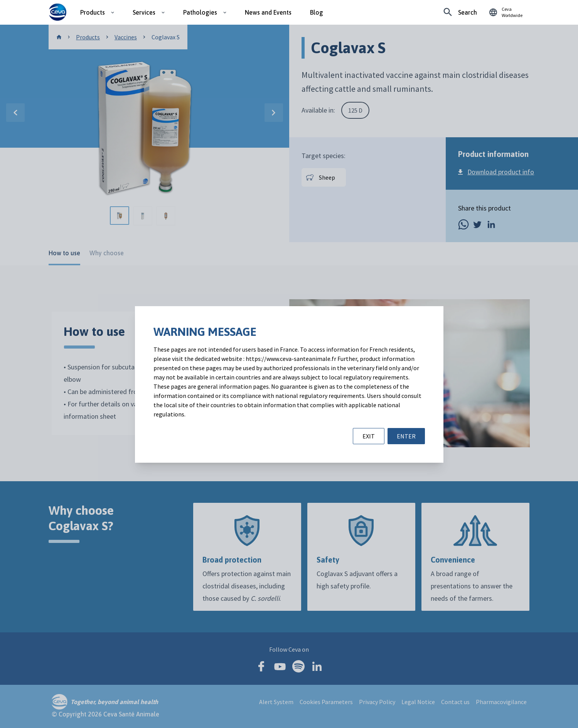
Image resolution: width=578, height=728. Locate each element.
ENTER (406, 436)
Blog (317, 12)
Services (144, 12)
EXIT (369, 436)
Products (93, 12)
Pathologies (200, 12)
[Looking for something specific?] (460, 12)
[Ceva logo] (58, 12)
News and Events (268, 12)
